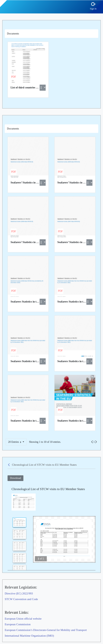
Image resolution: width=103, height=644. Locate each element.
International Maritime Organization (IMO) (29, 636)
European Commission (18, 624)
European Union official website (23, 619)
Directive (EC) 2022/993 (19, 593)
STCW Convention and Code (21, 599)
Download (15, 478)
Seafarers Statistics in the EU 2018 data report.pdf (39, 302)
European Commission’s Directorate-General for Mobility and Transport (46, 630)
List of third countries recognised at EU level (36, 88)
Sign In (93, 9)
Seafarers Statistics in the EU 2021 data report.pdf (39, 421)
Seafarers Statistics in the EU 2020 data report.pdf (39, 361)
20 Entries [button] (17, 442)
